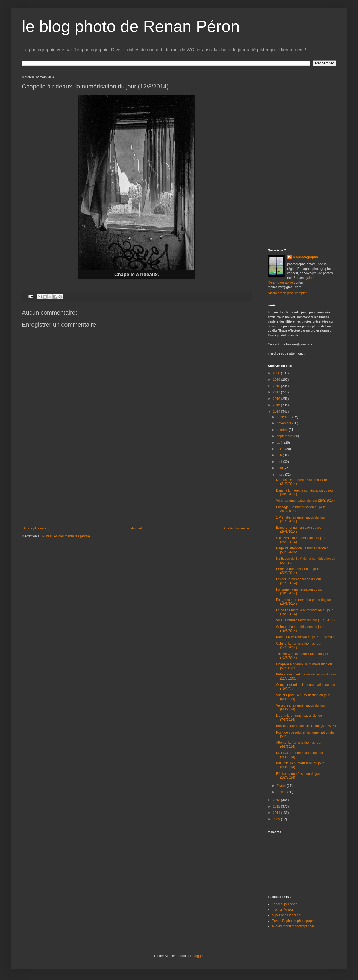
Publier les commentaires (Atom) (66, 536)
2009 (277, 819)
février (282, 786)
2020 (277, 373)
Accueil (137, 528)
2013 (277, 800)
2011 (277, 813)
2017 (277, 392)
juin (280, 455)
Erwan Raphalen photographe (294, 921)
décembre (285, 417)
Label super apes (284, 904)
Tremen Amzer (283, 910)
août (281, 443)
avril (280, 468)
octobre (283, 430)
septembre (285, 436)
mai (280, 462)
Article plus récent (36, 528)
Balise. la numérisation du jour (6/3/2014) (306, 726)
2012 (277, 806)
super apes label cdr (287, 915)
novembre (285, 423)
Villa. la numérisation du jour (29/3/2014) (305, 501)
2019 (277, 380)
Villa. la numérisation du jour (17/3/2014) (305, 620)
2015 (277, 405)
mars (281, 475)
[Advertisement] (137, 485)
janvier (282, 792)
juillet (281, 449)
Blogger (198, 956)
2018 (277, 386)
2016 (277, 399)
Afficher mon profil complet (287, 293)
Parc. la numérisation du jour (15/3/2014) (306, 637)
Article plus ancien (237, 528)
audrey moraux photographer (293, 926)
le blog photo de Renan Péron (131, 26)
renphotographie (306, 257)
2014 (277, 412)
